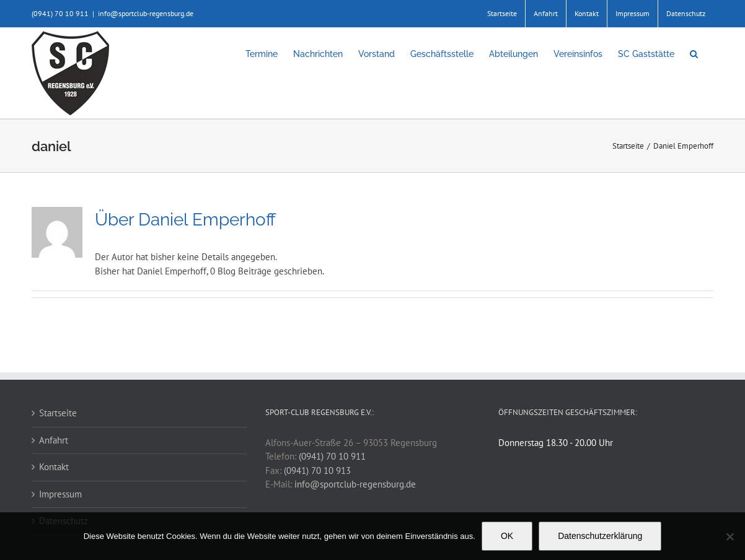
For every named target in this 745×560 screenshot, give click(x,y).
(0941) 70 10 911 (332, 456)
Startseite (58, 413)
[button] (694, 54)
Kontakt (54, 467)
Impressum (60, 494)
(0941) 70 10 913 (317, 470)
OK (507, 536)
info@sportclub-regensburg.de (146, 13)
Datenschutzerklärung (600, 536)
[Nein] (730, 536)
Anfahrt (54, 440)
